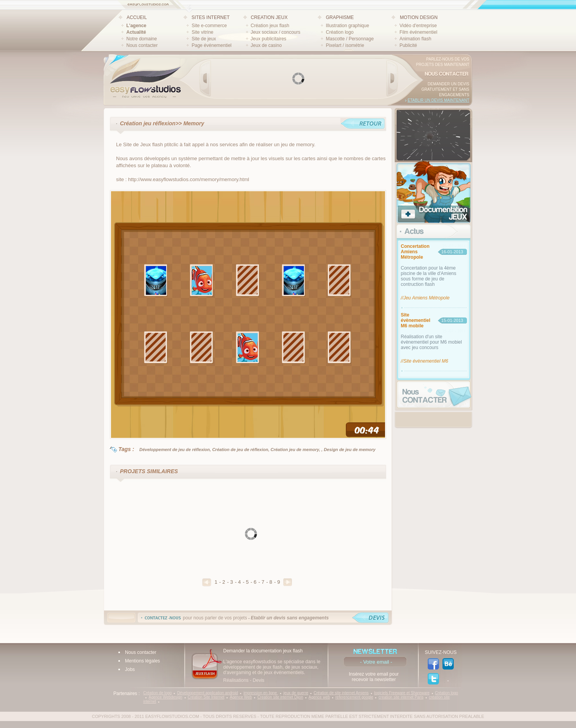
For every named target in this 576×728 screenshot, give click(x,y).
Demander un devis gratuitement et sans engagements (445, 89)
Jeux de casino (266, 45)
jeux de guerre (296, 693)
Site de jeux (204, 39)
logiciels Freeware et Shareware (402, 693)
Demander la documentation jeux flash (263, 651)
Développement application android (207, 693)
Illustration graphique (347, 26)
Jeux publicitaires (269, 39)
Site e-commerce (209, 26)
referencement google (354, 697)
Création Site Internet (206, 697)
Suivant (288, 582)
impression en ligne (261, 693)
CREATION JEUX (269, 17)
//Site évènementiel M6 (425, 361)
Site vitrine (203, 32)
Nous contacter (142, 45)
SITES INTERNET (211, 17)
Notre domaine (142, 39)
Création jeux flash (270, 26)
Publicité (408, 45)
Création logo (339, 32)
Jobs (130, 669)
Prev (205, 78)
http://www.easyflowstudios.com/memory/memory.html (189, 179)
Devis (259, 680)
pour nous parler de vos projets (256, 618)
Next (392, 78)
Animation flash (415, 39)
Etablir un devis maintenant (438, 100)
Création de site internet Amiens (341, 693)
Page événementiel (212, 45)
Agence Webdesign (166, 697)
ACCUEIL (137, 17)
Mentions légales (142, 661)
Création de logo (157, 693)
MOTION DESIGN (419, 17)
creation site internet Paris (401, 697)
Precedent (207, 582)
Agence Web (241, 697)
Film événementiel (418, 32)
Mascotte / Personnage (350, 39)
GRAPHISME (340, 17)
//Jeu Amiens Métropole (425, 298)
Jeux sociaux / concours (276, 32)
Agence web (319, 697)
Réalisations (236, 680)
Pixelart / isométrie (345, 45)
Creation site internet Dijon (280, 697)
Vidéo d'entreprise (418, 26)
